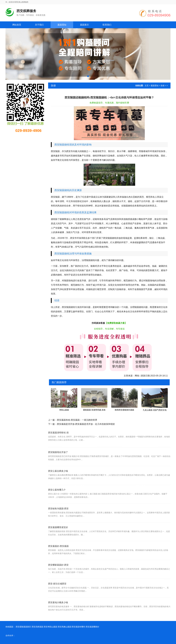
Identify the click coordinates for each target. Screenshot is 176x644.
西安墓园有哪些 (78, 627)
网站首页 (17, 25)
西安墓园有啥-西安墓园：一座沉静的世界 (77, 420)
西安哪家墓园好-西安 (58, 573)
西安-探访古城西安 (57, 591)
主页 (147, 86)
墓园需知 (155, 86)
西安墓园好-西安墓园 (58, 554)
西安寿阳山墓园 (50, 627)
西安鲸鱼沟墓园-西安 (58, 516)
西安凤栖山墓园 (64, 627)
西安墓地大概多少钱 (58, 610)
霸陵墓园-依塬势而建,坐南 (94, 410)
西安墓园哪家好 (92, 627)
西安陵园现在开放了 (58, 460)
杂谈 (163, 86)
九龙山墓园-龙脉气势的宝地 (155, 410)
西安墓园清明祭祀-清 (58, 439)
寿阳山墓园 (64, 410)
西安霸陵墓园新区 (23, 627)
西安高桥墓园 (37, 627)
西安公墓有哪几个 (57, 497)
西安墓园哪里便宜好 (58, 535)
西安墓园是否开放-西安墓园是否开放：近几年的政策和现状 (86, 424)
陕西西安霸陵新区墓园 (124, 410)
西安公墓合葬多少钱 (58, 479)
